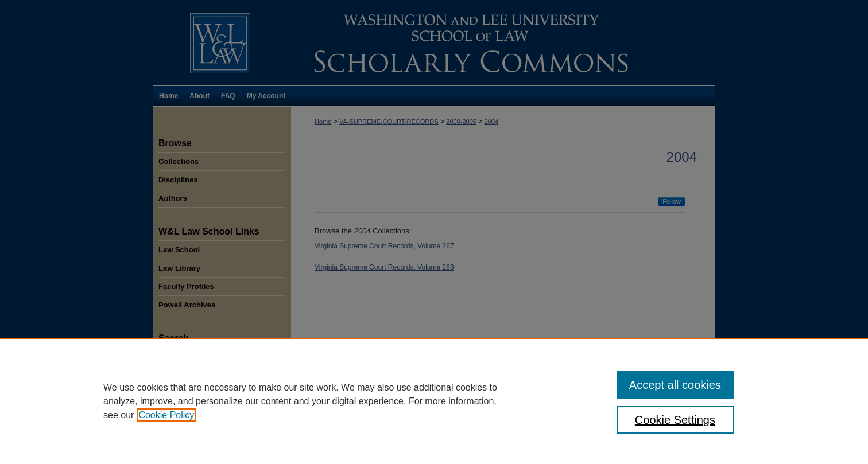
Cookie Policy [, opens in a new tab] (166, 415)
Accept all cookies (675, 385)
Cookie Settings (675, 420)
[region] (434, 401)
